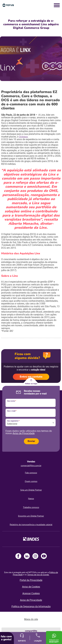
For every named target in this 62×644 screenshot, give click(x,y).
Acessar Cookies (31, 593)
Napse (31, 499)
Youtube (44, 556)
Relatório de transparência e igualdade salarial (31, 525)
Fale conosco (31, 473)
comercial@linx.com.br (31, 466)
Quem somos (31, 481)
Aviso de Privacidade (24, 433)
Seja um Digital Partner (31, 490)
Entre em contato (31, 377)
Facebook (18, 556)
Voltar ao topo (31, 384)
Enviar (31, 441)
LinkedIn (27, 556)
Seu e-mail (12, 411)
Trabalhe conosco (31, 507)
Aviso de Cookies (31, 587)
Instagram (35, 556)
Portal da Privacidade (31, 580)
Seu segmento (13, 421)
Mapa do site (31, 619)
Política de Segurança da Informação (31, 606)
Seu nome (12, 401)
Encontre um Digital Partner (31, 516)
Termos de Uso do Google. (38, 575)
